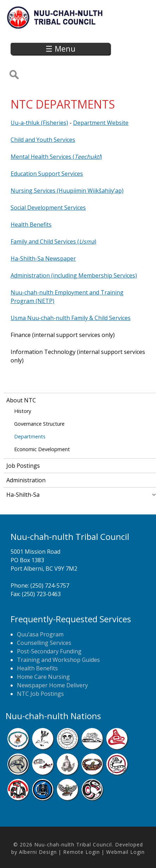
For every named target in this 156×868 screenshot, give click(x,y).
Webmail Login (125, 852)
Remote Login (82, 852)
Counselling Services (44, 643)
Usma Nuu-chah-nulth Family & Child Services (71, 318)
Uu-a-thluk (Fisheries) (39, 123)
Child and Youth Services (43, 140)
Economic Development (42, 449)
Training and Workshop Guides (58, 660)
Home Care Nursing (43, 677)
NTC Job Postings (40, 694)
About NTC (21, 400)
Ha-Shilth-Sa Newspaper (43, 258)
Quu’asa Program (40, 634)
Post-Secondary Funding (49, 651)
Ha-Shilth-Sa (23, 495)
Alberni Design (38, 852)
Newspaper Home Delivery (52, 685)
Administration (26, 480)
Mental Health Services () (56, 157)
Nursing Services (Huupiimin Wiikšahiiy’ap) (67, 191)
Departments (30, 436)
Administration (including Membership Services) (74, 275)
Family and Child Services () (53, 241)
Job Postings (23, 466)
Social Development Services (48, 208)
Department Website (101, 123)
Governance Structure (39, 424)
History (23, 411)
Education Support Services (47, 174)
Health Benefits (31, 225)
